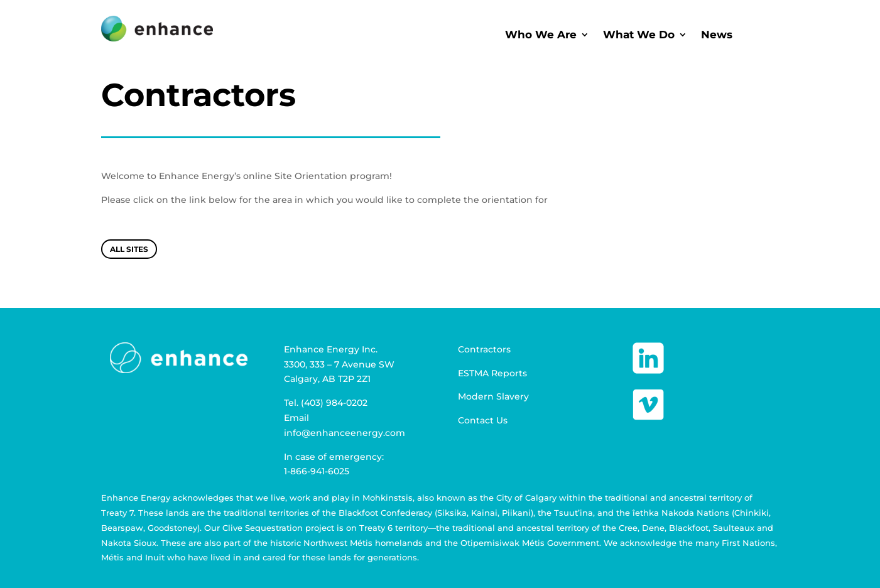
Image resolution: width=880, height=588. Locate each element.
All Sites (129, 249)
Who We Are (541, 35)
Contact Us (483, 420)
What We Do (639, 35)
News (717, 35)
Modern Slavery (493, 396)
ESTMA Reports (492, 373)
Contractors (484, 349)
